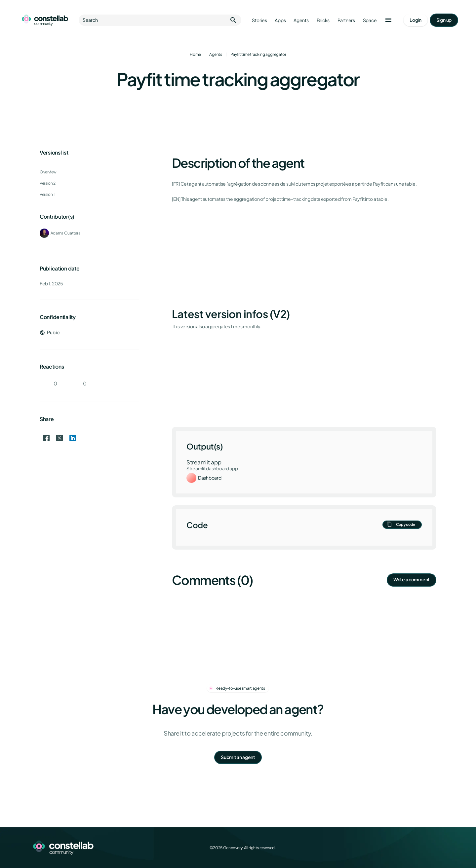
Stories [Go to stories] (259, 20)
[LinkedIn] (424, 848)
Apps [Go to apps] (280, 20)
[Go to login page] (416, 20)
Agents (216, 54)
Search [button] (160, 20)
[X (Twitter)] (410, 848)
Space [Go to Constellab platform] (370, 20)
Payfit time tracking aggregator (258, 54)
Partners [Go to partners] (346, 20)
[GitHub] (439, 848)
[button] (388, 20)
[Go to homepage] (45, 20)
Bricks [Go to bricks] (323, 20)
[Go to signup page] (444, 20)
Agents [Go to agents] (301, 20)
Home (195, 54)
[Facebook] (395, 848)
